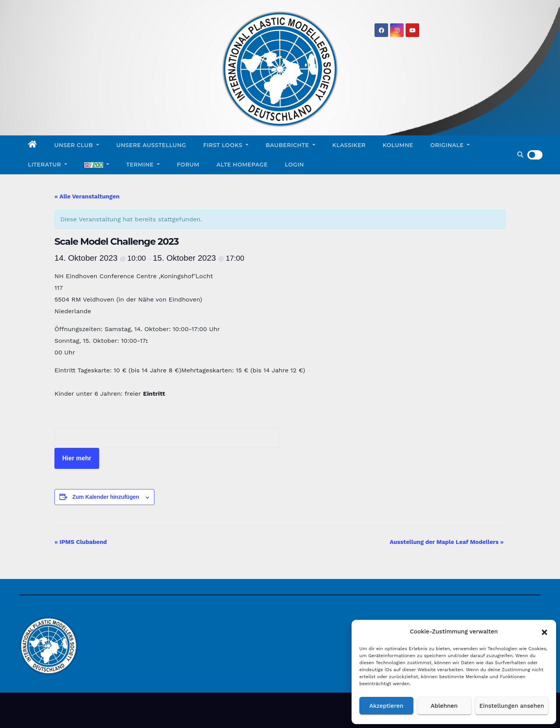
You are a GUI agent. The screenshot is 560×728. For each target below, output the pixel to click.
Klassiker (349, 145)
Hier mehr (77, 458)
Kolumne (398, 145)
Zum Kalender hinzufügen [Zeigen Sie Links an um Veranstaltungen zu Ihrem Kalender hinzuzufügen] (106, 497)
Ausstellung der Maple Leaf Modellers (447, 542)
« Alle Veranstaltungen (87, 196)
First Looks (226, 145)
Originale (450, 145)
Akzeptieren (387, 706)
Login (295, 165)
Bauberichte (290, 145)
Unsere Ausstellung (151, 145)
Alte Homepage (242, 165)
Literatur (48, 165)
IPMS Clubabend (81, 542)
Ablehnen (444, 706)
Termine (143, 165)
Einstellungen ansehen (512, 706)
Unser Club (77, 145)
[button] (544, 632)
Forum (188, 165)
